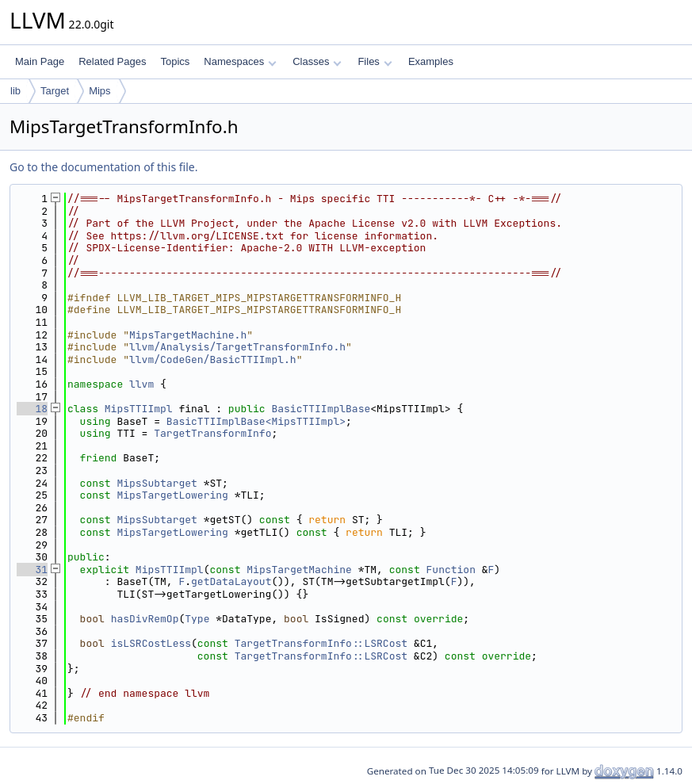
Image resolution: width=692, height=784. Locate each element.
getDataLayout (231, 581)
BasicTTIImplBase (321, 409)
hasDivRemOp (145, 619)
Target (55, 91)
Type (197, 619)
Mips (99, 91)
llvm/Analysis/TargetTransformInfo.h (237, 347)
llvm (141, 384)
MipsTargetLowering (172, 495)
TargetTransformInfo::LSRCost (321, 643)
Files (375, 61)
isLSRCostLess (151, 643)
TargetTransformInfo (212, 433)
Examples (431, 61)
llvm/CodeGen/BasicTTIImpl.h (213, 359)
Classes (317, 61)
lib (15, 91)
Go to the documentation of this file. (103, 167)
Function (451, 570)
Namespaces (240, 61)
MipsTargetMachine (299, 570)
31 (32, 570)
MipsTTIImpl (139, 409)
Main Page (40, 61)
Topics (175, 61)
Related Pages (112, 61)
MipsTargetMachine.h (188, 335)
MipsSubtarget (157, 483)
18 (32, 409)
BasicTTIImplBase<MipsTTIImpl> (256, 421)
